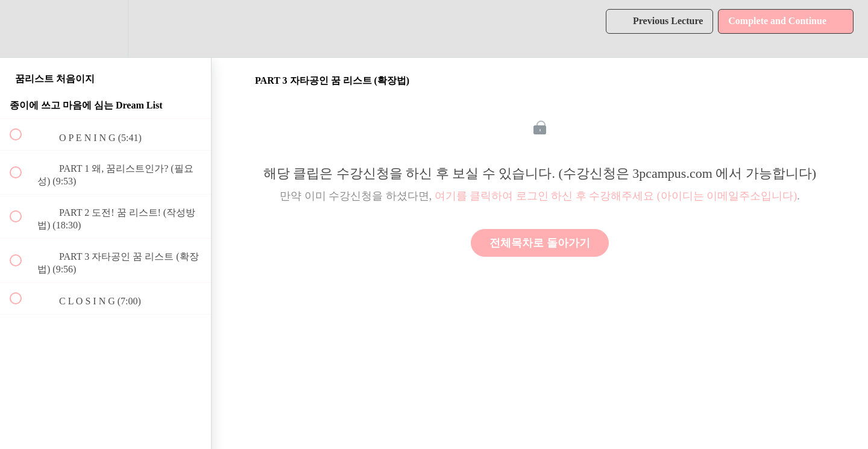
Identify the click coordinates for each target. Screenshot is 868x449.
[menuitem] (105, 29)
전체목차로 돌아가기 (540, 243)
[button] (22, 29)
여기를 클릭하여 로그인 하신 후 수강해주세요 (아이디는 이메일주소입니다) (616, 196)
